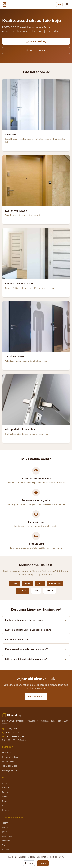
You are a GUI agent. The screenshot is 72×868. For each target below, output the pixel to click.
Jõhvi (40, 583)
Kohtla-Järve (55, 583)
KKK (4, 805)
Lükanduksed (8, 761)
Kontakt (6, 810)
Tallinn (15, 583)
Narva (28, 583)
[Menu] (67, 4)
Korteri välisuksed (10, 757)
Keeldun (29, 863)
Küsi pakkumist (36, 50)
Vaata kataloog (36, 41)
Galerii (5, 797)
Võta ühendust (36, 697)
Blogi (4, 801)
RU (59, 4)
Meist (5, 783)
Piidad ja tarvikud (10, 770)
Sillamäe (22, 591)
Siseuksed (7, 752)
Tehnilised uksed (10, 766)
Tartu (36, 591)
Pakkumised (8, 792)
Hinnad (6, 788)
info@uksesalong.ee (15, 736)
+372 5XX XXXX (12, 733)
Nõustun (43, 863)
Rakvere (50, 591)
